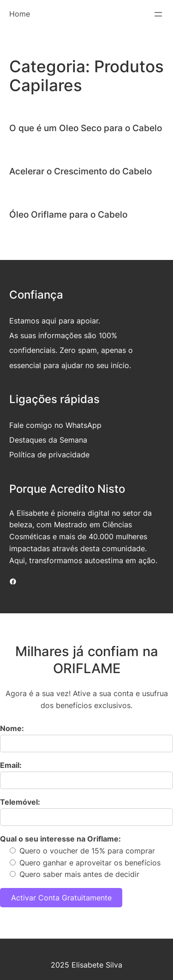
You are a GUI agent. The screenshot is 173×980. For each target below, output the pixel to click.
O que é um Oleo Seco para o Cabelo (86, 128)
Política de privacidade (49, 455)
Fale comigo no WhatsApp (55, 425)
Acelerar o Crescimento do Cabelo (81, 171)
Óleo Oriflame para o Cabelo (68, 214)
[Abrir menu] (158, 14)
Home (20, 14)
